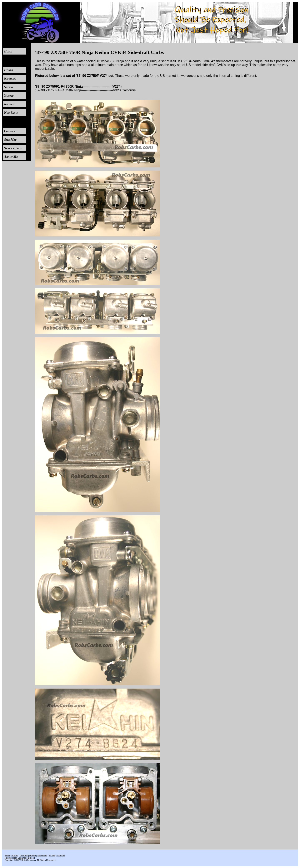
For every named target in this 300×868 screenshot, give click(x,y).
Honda (9, 70)
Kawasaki (10, 78)
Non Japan (11, 113)
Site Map (10, 140)
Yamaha (9, 95)
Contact (10, 131)
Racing (9, 104)
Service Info (13, 148)
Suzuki (9, 87)
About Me (11, 157)
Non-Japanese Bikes (24, 858)
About (15, 856)
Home (8, 51)
